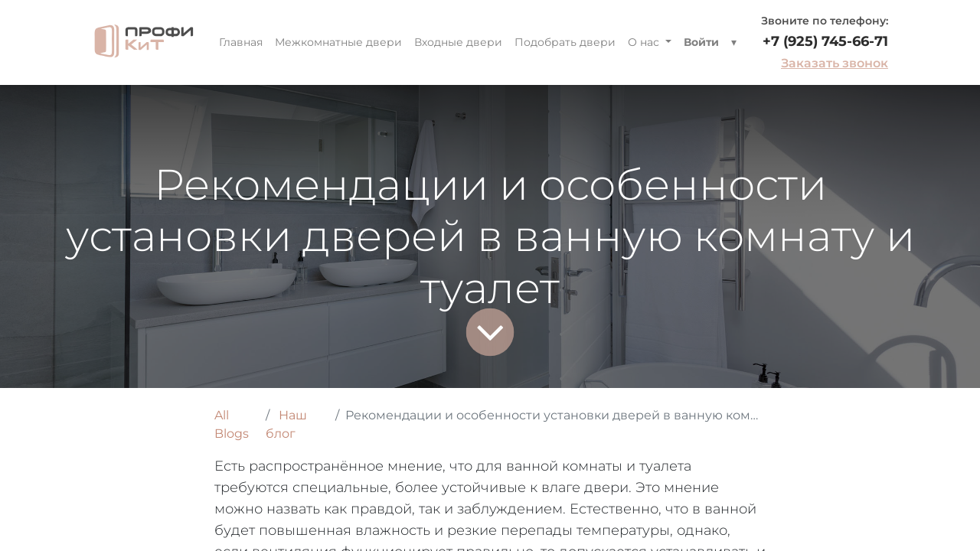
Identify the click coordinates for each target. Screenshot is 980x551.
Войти (701, 42)
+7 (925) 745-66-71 (825, 41)
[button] (734, 42)
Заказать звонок (835, 63)
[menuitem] (241, 42)
